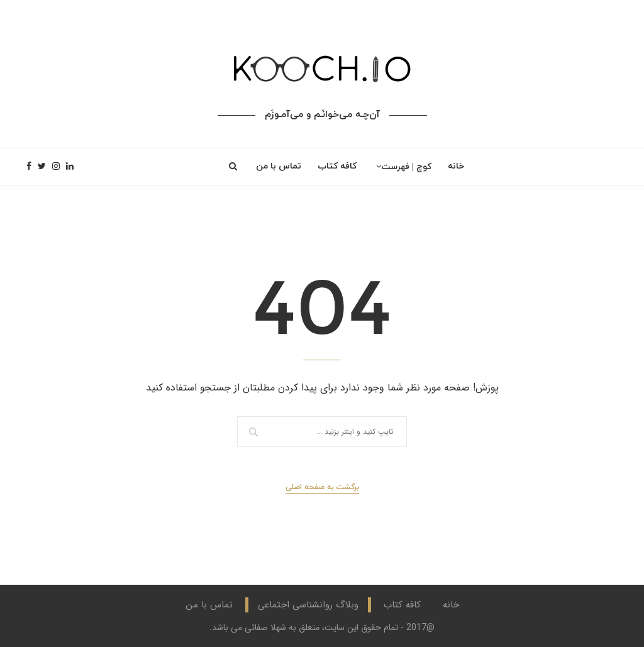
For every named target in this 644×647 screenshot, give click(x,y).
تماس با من (279, 166)
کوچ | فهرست (406, 167)
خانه (456, 166)
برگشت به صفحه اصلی (322, 487)
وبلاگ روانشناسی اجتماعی (308, 605)
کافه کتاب (337, 166)
